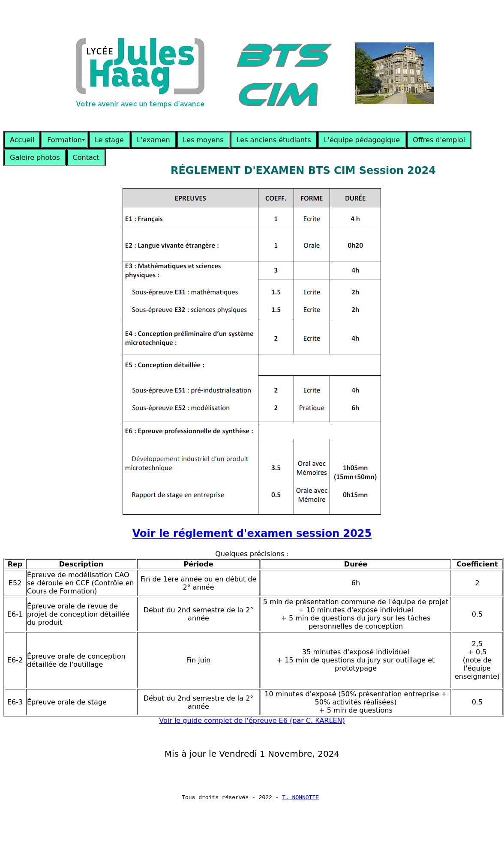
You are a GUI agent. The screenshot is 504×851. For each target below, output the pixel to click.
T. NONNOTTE (300, 798)
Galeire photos (35, 157)
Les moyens (203, 140)
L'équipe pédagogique (362, 140)
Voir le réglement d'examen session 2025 (252, 533)
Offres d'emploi (439, 140)
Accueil (22, 140)
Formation (64, 140)
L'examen (153, 140)
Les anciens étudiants (274, 140)
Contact (86, 157)
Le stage (109, 140)
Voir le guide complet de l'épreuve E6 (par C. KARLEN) (252, 721)
